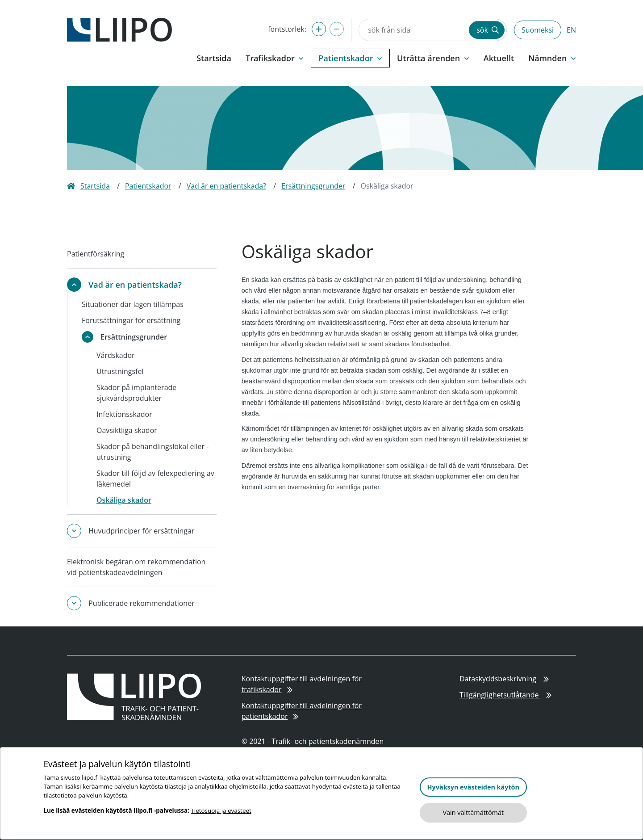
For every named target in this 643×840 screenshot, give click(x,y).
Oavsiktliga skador (127, 430)
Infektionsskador (124, 414)
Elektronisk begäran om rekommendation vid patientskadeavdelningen (136, 567)
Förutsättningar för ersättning (131, 320)
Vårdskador (116, 355)
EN (571, 30)
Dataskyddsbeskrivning (504, 679)
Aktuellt (499, 58)
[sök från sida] (413, 30)
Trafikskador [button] (275, 58)
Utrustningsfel (120, 371)
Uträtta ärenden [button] (433, 58)
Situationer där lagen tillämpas (133, 304)
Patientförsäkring (96, 254)
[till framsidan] (119, 29)
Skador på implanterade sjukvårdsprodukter (136, 393)
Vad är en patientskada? (226, 186)
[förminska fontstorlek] (337, 29)
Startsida (214, 58)
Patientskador (148, 186)
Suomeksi (538, 30)
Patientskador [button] (350, 58)
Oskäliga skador (124, 500)
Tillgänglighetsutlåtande (505, 695)
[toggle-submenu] (74, 285)
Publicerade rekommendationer (142, 603)
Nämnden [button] (552, 58)
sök (488, 30)
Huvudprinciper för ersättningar (141, 531)
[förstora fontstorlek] (319, 29)
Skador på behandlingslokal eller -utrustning (152, 452)
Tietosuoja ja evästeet (221, 811)
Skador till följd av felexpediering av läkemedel (155, 479)
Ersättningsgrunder (313, 186)
